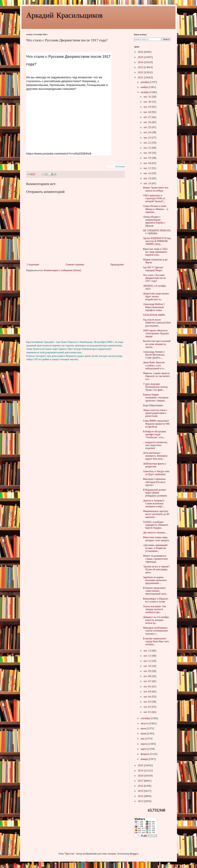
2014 (141, 796)
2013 (141, 801)
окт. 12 (148, 656)
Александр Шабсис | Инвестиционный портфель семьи (154, 307)
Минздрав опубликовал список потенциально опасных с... (155, 631)
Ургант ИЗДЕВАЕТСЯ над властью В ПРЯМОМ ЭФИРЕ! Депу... (157, 241)
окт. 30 (148, 102)
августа (145, 724)
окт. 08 (148, 676)
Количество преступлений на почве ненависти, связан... (157, 344)
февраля (145, 754)
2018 (141, 776)
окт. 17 (148, 168)
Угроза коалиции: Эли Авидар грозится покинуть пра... (154, 609)
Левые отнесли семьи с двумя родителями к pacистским (155, 413)
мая (143, 739)
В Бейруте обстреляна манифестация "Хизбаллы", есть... (155, 435)
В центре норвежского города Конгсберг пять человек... (156, 642)
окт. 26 (148, 122)
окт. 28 (148, 112)
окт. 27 (148, 117)
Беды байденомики (153, 406)
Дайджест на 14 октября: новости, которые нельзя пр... (156, 620)
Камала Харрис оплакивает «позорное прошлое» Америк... (156, 398)
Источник (120, 167)
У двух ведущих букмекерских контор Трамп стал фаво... (155, 387)
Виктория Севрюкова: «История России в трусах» (154, 482)
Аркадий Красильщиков (64, 15)
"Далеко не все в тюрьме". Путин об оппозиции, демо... (157, 570)
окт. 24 (148, 133)
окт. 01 (148, 712)
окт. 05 (148, 692)
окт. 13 (148, 651)
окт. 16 (148, 173)
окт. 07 (148, 681)
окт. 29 (148, 107)
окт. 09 (148, 671)
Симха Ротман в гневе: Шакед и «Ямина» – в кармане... (156, 209)
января (145, 759)
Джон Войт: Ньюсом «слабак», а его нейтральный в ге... (154, 366)
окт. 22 (148, 143)
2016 (141, 786)
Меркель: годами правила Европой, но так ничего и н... (156, 376)
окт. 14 (148, 184)
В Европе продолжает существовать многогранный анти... (155, 591)
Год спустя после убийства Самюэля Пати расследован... (157, 323)
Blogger (134, 854)
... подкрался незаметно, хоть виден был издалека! (155, 445)
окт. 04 (148, 697)
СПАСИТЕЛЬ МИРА (154, 315)
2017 (141, 781)
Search (166, 39)
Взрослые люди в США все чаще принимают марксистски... (155, 252)
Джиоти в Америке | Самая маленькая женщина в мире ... (154, 504)
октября (145, 92)
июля (144, 729)
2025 (141, 57)
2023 (141, 68)
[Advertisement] (75, 306)
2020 (141, 766)
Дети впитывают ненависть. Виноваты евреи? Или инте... (155, 456)
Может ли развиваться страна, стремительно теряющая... (155, 559)
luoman (112, 854)
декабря (145, 82)
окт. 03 (148, 702)
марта (144, 749)
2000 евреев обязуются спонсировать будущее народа (156, 334)
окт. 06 (148, 687)
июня (144, 734)
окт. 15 (148, 179)
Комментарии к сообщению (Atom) (62, 271)
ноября (145, 87)
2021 (141, 78)
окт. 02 (148, 707)
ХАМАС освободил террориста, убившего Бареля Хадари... (156, 525)
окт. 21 (148, 148)
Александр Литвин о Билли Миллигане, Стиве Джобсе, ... (154, 355)
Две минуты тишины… (155, 533)
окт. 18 (148, 163)
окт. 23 (148, 138)
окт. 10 (148, 666)
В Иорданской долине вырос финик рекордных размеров (155, 493)
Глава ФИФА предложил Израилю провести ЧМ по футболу (156, 424)
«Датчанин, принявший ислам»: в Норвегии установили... (155, 548)
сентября (146, 719)
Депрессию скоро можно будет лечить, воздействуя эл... (156, 297)
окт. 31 (148, 97)
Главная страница (75, 265)
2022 (141, 73)
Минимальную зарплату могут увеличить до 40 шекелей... (156, 514)
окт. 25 (148, 127)
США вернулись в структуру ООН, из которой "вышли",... (154, 199)
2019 (141, 771)
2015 (141, 791)
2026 (141, 52)
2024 (141, 62)
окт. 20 (148, 153)
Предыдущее (117, 265)
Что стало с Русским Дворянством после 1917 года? (154, 278)
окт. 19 (148, 158)
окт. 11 (148, 661)
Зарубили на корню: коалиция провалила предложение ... (155, 580)
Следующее (33, 265)
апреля (145, 744)
